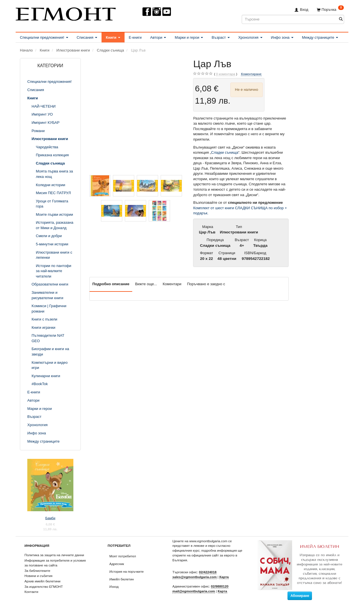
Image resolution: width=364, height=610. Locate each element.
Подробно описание (111, 284)
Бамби (50, 518)
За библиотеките (37, 571)
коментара (226, 74)
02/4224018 (208, 572)
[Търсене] (341, 19)
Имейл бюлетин (122, 579)
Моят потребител (123, 556)
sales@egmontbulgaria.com (195, 577)
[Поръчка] (330, 10)
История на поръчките (127, 571)
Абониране (300, 596)
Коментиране (251, 74)
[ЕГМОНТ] (66, 13)
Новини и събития (38, 576)
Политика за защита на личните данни (54, 555)
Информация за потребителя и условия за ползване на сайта (55, 563)
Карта (224, 577)
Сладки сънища (225, 152)
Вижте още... (146, 284)
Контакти (31, 592)
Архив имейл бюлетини (43, 581)
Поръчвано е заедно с (206, 284)
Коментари (172, 284)
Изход (114, 587)
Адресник (117, 564)
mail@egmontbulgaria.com (194, 591)
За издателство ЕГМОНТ (44, 587)
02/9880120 (220, 586)
